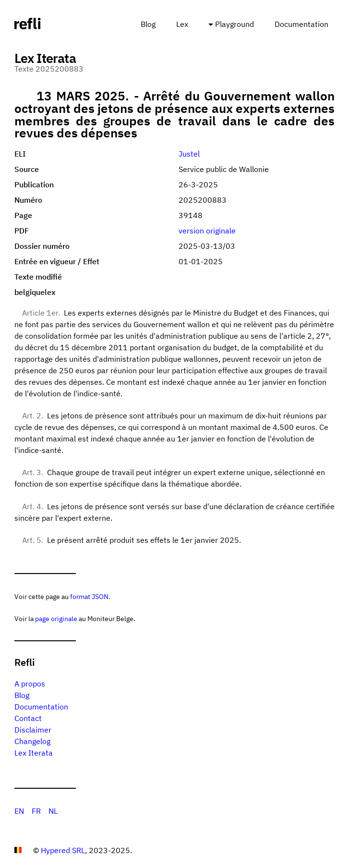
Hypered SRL (63, 850)
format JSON (89, 596)
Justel (189, 154)
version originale (207, 231)
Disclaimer (33, 730)
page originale (56, 618)
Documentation (301, 24)
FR (36, 811)
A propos (30, 684)
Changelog (32, 741)
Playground (235, 24)
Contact (28, 718)
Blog (148, 24)
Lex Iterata (34, 753)
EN (19, 811)
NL (53, 811)
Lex (182, 24)
